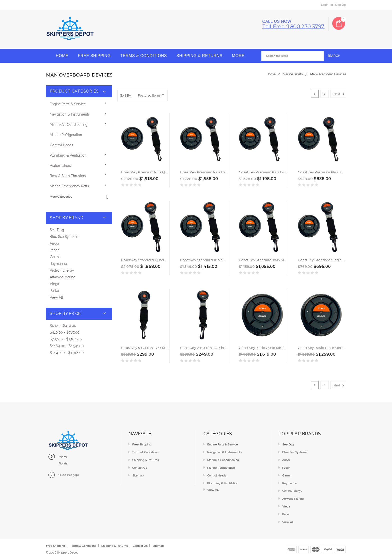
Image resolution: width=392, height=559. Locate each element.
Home (62, 56)
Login (325, 5)
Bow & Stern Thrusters (68, 176)
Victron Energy (62, 270)
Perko (54, 291)
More (238, 56)
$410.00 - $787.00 (65, 332)
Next (340, 94)
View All (56, 297)
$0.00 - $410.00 (63, 326)
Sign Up (340, 5)
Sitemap (138, 475)
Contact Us (140, 468)
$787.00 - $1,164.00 (66, 339)
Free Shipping (94, 56)
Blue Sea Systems (64, 237)
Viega (54, 284)
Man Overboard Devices (328, 74)
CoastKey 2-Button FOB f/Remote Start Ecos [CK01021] (226, 348)
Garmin (56, 257)
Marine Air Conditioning (69, 125)
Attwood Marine (62, 277)
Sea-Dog (57, 230)
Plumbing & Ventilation (68, 155)
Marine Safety (293, 74)
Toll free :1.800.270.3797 (293, 27)
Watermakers (60, 166)
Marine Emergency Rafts (69, 186)
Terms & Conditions (144, 56)
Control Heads (61, 145)
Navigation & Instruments (70, 114)
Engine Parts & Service (68, 104)
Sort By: (126, 95)
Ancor (55, 243)
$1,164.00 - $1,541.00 (67, 346)
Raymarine (58, 264)
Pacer (54, 250)
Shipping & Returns (199, 56)
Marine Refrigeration (66, 135)
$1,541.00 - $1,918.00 (67, 353)
